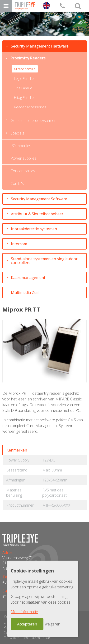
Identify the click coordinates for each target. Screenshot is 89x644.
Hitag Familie (24, 97)
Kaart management (28, 278)
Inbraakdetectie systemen (34, 229)
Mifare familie (25, 69)
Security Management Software (39, 199)
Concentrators (23, 171)
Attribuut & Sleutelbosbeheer (37, 214)
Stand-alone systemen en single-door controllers (44, 261)
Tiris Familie (23, 88)
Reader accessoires (30, 107)
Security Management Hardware (40, 46)
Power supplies (23, 158)
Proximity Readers (28, 58)
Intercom (19, 244)
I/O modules (21, 146)
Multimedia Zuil (25, 293)
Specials (17, 133)
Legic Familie (24, 78)
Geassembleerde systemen (33, 120)
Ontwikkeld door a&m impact (28, 638)
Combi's (17, 183)
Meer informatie (24, 612)
